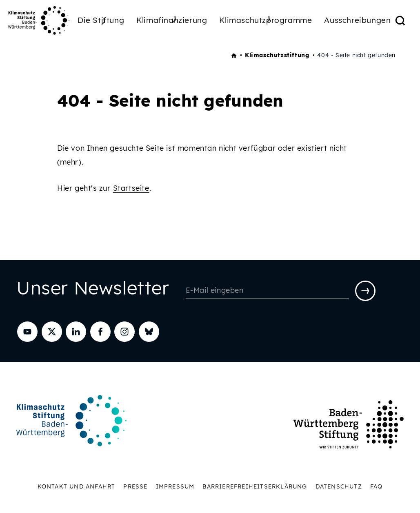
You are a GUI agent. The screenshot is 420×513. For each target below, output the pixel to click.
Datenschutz (339, 486)
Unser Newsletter (93, 290)
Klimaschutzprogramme (266, 20)
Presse (135, 486)
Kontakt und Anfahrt (77, 486)
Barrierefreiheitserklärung (255, 486)
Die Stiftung (101, 21)
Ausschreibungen (357, 20)
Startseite (131, 188)
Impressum (175, 486)
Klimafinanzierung (172, 20)
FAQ (377, 486)
